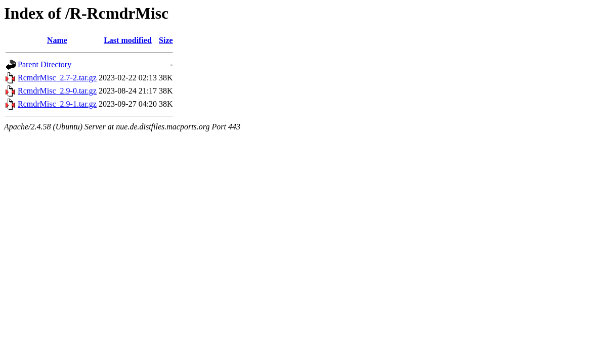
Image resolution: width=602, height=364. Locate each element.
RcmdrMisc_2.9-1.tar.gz (57, 104)
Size (166, 40)
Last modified (128, 40)
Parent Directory (45, 64)
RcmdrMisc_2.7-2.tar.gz (57, 78)
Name (57, 40)
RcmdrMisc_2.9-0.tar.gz (57, 91)
